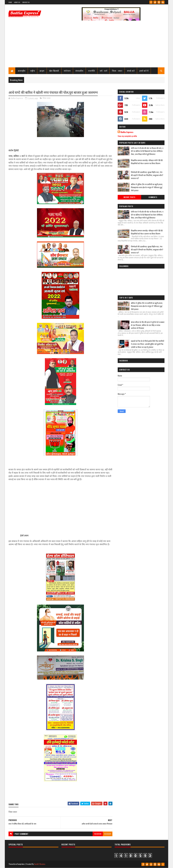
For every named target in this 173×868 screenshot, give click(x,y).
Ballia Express (127, 132)
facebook (98, 834)
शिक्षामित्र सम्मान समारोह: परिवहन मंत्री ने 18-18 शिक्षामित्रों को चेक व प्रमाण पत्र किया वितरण (147, 162)
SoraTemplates (19, 864)
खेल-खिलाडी (54, 71)
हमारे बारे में (144, 71)
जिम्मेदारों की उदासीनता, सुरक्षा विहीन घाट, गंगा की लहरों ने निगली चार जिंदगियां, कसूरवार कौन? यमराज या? (147, 175)
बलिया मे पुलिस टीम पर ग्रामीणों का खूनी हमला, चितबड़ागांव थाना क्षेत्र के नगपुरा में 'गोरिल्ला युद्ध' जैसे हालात (147, 187)
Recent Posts (129, 197)
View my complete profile (127, 136)
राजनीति (92, 71)
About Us (17, 2)
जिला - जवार (117, 71)
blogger (108, 834)
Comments (153, 197)
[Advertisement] (86, 45)
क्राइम (42, 71)
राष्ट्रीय (33, 71)
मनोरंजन (67, 71)
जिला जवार (47, 98)
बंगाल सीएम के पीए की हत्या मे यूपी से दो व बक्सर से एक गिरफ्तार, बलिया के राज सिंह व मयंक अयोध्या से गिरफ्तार (148, 325)
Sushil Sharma (40, 864)
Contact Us (26, 2)
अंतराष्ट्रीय (22, 71)
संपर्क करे (131, 71)
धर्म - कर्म (104, 71)
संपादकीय (79, 71)
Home (10, 2)
